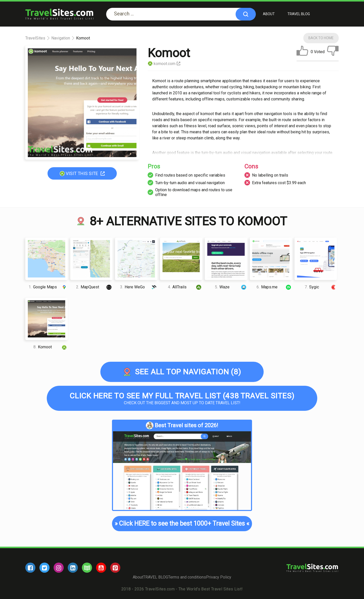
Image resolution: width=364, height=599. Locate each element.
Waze (231, 287)
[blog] (87, 568)
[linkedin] (73, 568)
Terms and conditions (187, 577)
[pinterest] (115, 568)
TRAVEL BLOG (299, 14)
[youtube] (101, 568)
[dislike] (333, 52)
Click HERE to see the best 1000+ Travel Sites (182, 524)
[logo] (59, 14)
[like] (302, 52)
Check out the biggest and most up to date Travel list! (182, 398)
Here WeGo (139, 287)
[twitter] (44, 568)
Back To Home (321, 38)
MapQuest (94, 287)
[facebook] (30, 568)
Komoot (50, 347)
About (269, 14)
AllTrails (185, 287)
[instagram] (59, 568)
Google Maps (48, 287)
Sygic (321, 287)
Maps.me (274, 287)
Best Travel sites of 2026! (182, 425)
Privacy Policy (219, 577)
